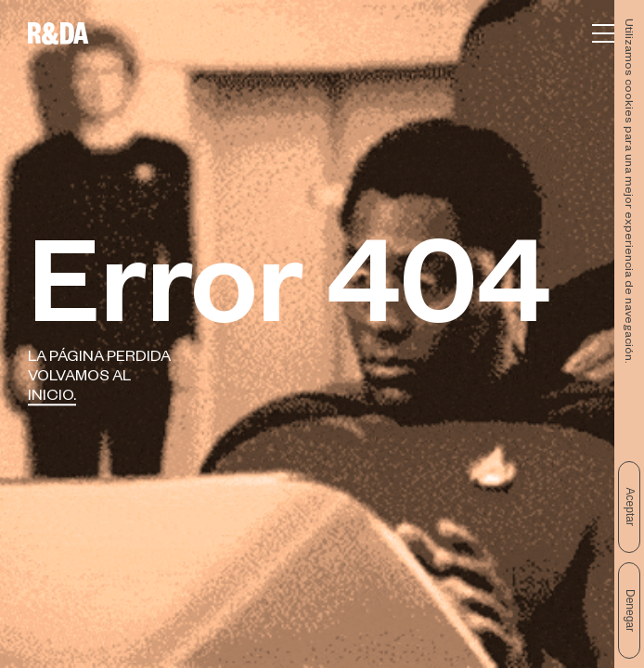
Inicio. (52, 398)
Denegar (630, 610)
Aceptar (630, 507)
